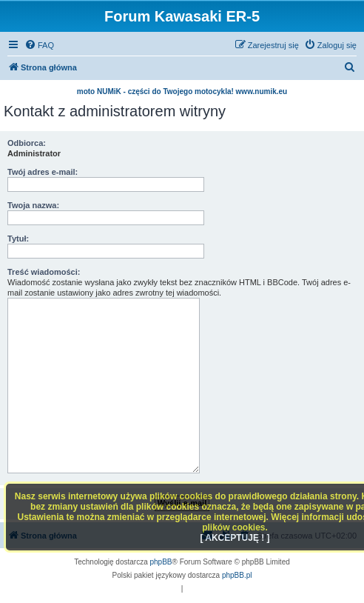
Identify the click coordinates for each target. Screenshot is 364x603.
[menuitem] (39, 45)
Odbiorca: (27, 143)
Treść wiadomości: (44, 272)
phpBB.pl (237, 575)
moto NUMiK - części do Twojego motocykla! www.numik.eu (182, 91)
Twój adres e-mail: (43, 172)
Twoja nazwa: (33, 205)
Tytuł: (18, 239)
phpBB (161, 562)
